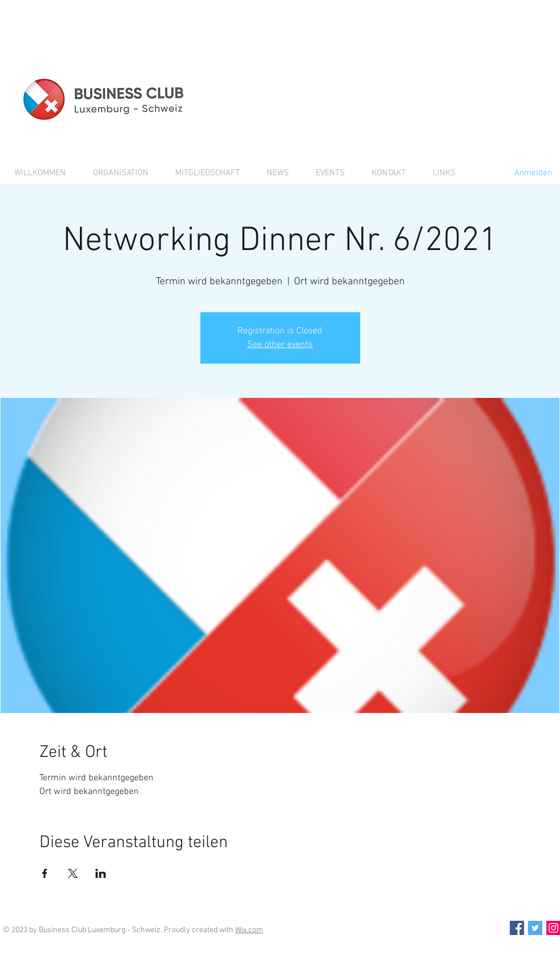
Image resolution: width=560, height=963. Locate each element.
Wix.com (249, 930)
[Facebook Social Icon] (517, 928)
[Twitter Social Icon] (535, 928)
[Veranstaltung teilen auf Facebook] (45, 873)
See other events (280, 345)
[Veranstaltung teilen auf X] (73, 873)
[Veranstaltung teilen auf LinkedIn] (101, 873)
